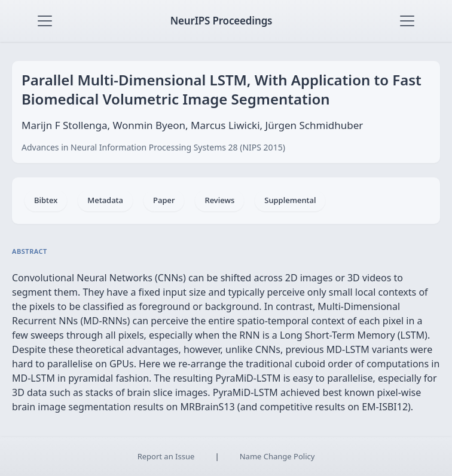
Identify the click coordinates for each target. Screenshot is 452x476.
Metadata (105, 200)
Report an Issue (166, 456)
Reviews (219, 200)
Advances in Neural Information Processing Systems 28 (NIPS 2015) (153, 147)
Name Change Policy (277, 456)
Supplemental (290, 200)
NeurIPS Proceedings (222, 21)
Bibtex (46, 200)
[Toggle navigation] (45, 21)
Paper (164, 200)
